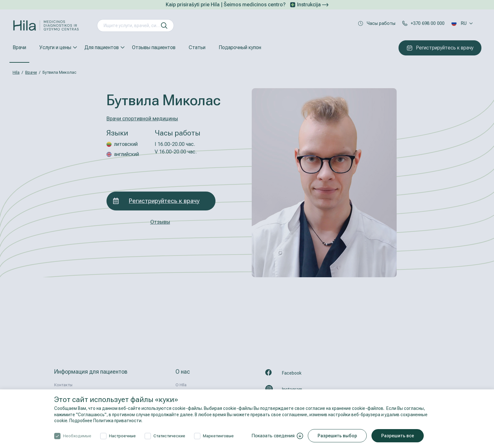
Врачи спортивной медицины (142, 118)
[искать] (164, 26)
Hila (16, 72)
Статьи (197, 47)
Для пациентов (102, 47)
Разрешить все (398, 436)
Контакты (63, 385)
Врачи (19, 47)
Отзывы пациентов (154, 47)
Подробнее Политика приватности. (106, 421)
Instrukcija (313, 5)
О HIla (181, 385)
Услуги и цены (55, 47)
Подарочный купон (240, 47)
